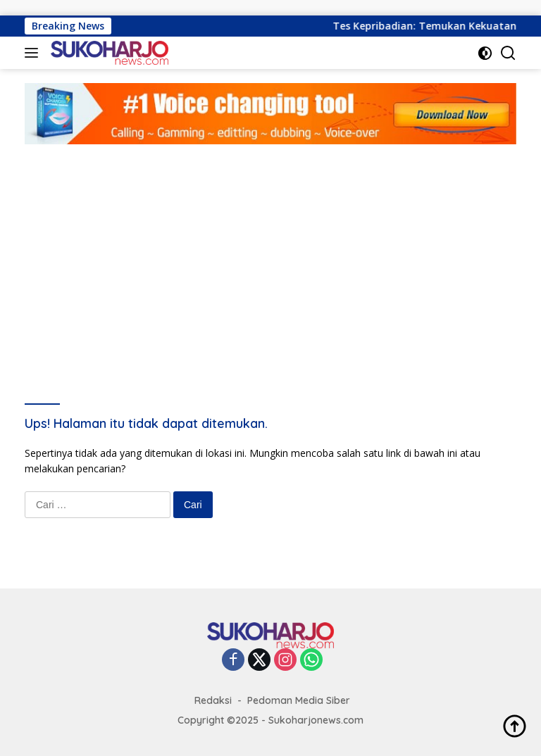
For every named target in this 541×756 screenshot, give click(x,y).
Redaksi (213, 700)
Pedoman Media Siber (299, 700)
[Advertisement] (270, 250)
